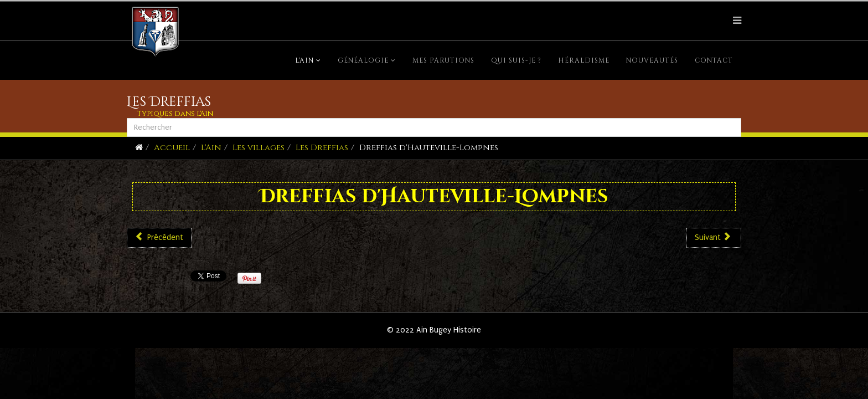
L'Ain (304, 60)
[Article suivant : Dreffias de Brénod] (714, 238)
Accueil (172, 148)
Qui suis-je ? (516, 60)
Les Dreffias (322, 148)
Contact (714, 60)
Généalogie (363, 60)
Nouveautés (652, 60)
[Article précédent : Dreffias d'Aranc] (159, 238)
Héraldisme (584, 60)
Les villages (259, 148)
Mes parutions (443, 60)
